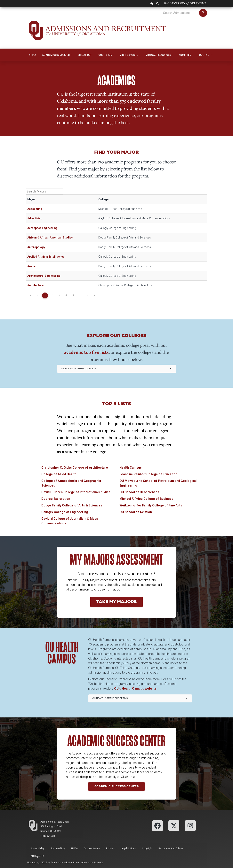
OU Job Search (92, 848)
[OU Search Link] (157, 4)
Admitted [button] (185, 55)
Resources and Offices (171, 848)
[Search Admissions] (181, 13)
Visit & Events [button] (129, 55)
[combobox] (117, 369)
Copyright (147, 848)
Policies (110, 848)
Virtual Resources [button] (158, 55)
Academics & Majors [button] (56, 55)
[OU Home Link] (152, 4)
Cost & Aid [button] (105, 55)
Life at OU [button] (84, 55)
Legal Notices (128, 848)
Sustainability (58, 848)
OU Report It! (37, 856)
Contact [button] (205, 55)
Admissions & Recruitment (55, 822)
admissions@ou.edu (92, 863)
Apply (32, 55)
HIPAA (74, 848)
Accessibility (37, 848)
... (80, 295)
